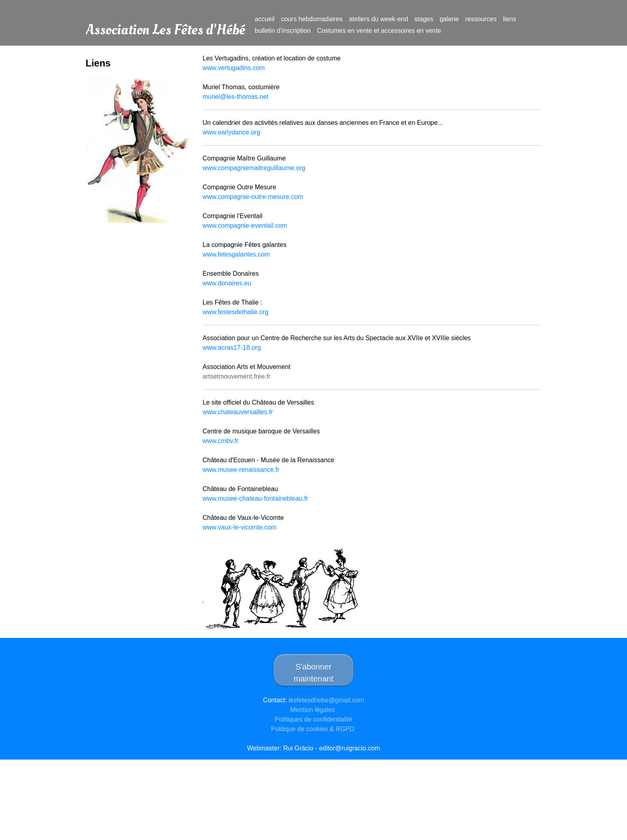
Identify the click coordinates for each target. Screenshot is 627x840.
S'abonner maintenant (314, 673)
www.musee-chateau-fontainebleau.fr (256, 498)
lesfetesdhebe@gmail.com (326, 700)
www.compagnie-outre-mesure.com (253, 197)
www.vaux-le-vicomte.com (240, 527)
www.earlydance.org (232, 132)
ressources (481, 19)
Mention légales (314, 710)
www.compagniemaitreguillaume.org (255, 168)
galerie (449, 19)
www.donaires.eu (227, 283)
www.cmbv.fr (221, 441)
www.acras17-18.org (232, 348)
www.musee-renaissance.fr (241, 470)
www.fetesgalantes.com (236, 254)
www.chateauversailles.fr (238, 412)
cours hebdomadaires (312, 19)
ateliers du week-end (379, 19)
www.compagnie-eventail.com (245, 226)
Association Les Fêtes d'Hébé (166, 24)
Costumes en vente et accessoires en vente (379, 31)
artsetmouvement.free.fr (237, 376)
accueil (265, 19)
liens (510, 19)
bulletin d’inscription (283, 31)
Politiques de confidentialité (313, 719)
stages (424, 19)
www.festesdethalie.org (236, 312)
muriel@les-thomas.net (237, 97)
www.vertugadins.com (234, 68)
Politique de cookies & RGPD (314, 729)
